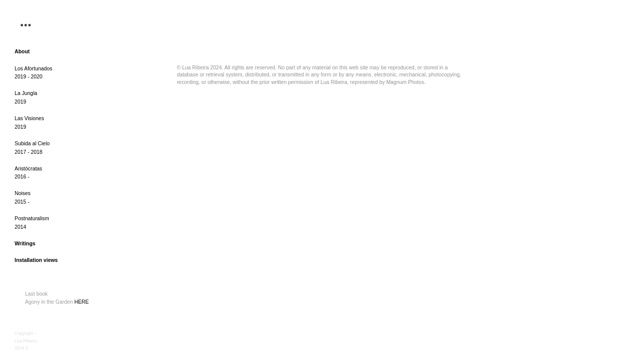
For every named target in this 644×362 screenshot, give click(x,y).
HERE (81, 302)
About (22, 52)
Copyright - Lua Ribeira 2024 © (26, 341)
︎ (26, 25)
